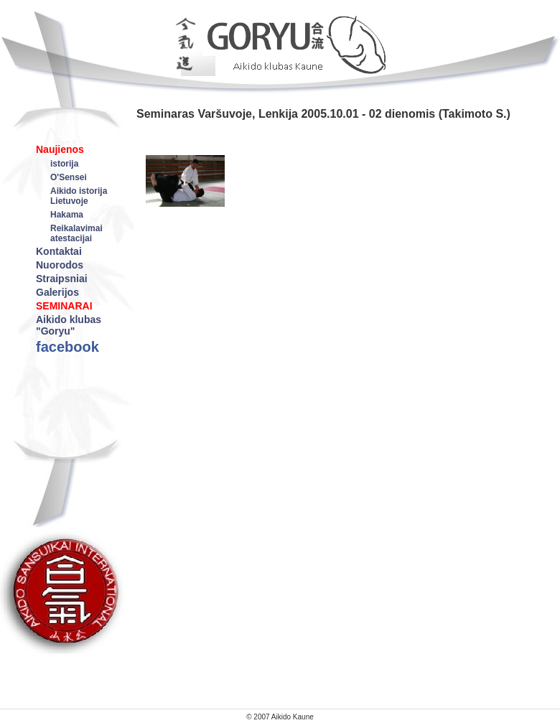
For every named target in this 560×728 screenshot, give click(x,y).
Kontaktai (59, 251)
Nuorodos (60, 265)
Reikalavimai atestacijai (76, 233)
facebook (67, 347)
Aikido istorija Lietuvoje (79, 196)
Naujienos (60, 149)
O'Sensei (69, 177)
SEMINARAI (64, 306)
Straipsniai (62, 279)
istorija (64, 164)
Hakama (67, 215)
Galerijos (57, 292)
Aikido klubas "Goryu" (69, 325)
